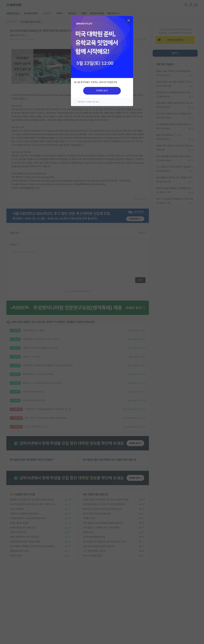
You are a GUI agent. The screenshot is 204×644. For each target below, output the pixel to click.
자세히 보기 (102, 91)
